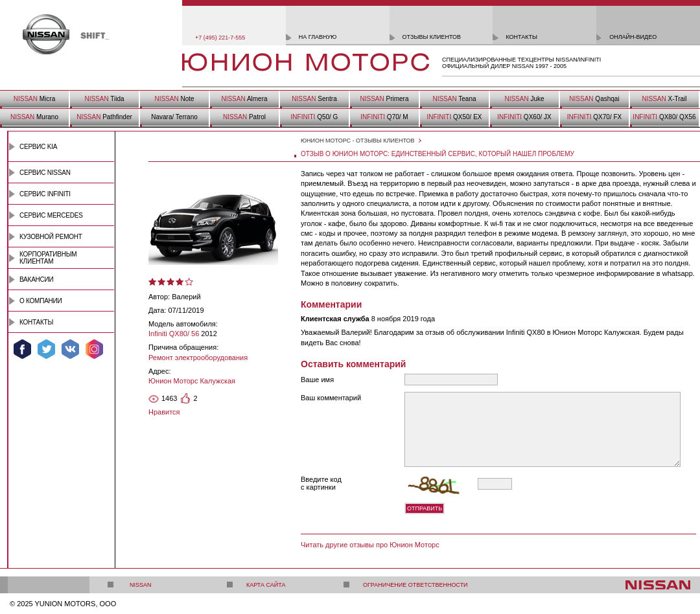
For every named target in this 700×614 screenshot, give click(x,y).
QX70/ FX (594, 117)
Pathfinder (104, 117)
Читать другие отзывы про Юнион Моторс (370, 545)
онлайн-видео (633, 37)
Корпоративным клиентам (48, 258)
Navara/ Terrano (174, 117)
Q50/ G (315, 117)
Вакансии (36, 279)
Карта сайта (266, 585)
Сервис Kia (38, 147)
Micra (34, 99)
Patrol (244, 117)
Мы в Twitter (46, 349)
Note (174, 99)
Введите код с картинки (321, 483)
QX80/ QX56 (664, 117)
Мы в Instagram (94, 349)
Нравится (164, 412)
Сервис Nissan (45, 173)
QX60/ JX (524, 117)
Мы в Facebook (22, 349)
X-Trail (664, 99)
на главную (318, 37)
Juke (524, 99)
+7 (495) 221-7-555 (220, 38)
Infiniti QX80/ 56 (174, 334)
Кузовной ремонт (51, 237)
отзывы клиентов (432, 37)
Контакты (36, 322)
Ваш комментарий (331, 398)
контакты (521, 37)
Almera (244, 99)
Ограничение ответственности (415, 585)
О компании (41, 301)
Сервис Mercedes (51, 215)
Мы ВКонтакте (70, 349)
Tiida (104, 99)
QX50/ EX (454, 117)
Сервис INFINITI (45, 194)
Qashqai (594, 99)
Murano (34, 117)
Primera (384, 99)
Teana (454, 99)
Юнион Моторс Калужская (192, 381)
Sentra (314, 99)
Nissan (141, 585)
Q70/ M (384, 117)
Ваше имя (317, 380)
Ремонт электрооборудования (198, 358)
